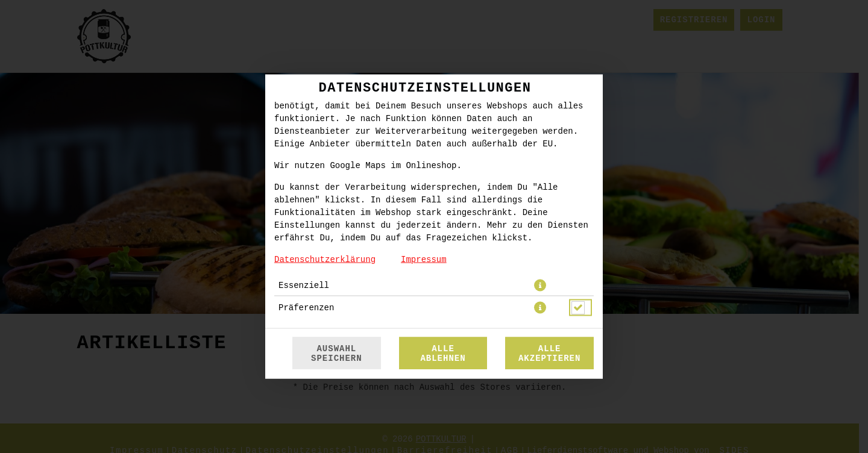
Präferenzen (306, 308)
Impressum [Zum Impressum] (424, 260)
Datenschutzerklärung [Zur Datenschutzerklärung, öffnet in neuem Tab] (325, 260)
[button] (540, 286)
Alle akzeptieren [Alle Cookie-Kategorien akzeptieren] (549, 354)
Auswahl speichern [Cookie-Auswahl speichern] (337, 354)
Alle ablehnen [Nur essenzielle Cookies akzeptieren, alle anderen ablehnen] (443, 354)
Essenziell (304, 286)
